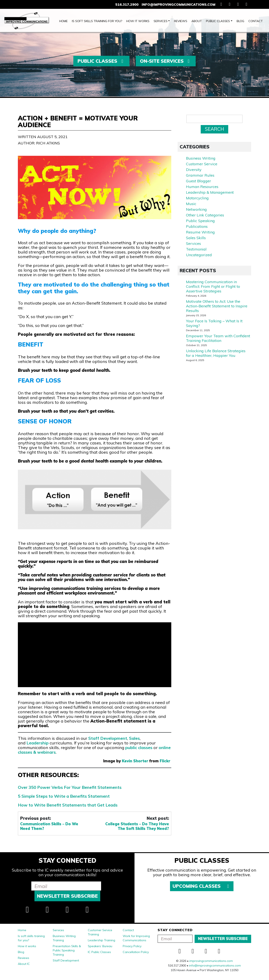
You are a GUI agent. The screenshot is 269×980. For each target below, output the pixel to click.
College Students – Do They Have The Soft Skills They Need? (137, 826)
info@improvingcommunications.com (179, 4)
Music (191, 204)
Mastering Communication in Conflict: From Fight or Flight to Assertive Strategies (213, 286)
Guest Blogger (198, 181)
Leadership (38, 743)
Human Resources (202, 187)
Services (161, 21)
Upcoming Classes (202, 886)
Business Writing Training (64, 938)
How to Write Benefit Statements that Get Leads (68, 805)
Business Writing (201, 158)
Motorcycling (197, 198)
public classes (139, 747)
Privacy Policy (132, 946)
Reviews (181, 21)
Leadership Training (102, 940)
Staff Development (108, 738)
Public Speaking (200, 221)
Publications (197, 226)
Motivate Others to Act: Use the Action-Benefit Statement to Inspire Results (217, 306)
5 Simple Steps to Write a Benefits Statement (64, 796)
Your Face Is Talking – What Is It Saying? (214, 323)
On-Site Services (166, 61)
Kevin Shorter (135, 761)
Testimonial (196, 249)
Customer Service (202, 164)
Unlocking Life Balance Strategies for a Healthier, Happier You (216, 353)
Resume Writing (200, 232)
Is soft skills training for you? (97, 21)
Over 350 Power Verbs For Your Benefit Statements (70, 787)
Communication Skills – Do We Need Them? (49, 826)
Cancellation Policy (136, 952)
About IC (24, 964)
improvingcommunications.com (211, 961)
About (197, 21)
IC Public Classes (99, 952)
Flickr (165, 761)
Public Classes (218, 21)
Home (63, 21)
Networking (196, 209)
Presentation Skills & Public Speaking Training (67, 950)
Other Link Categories (205, 215)
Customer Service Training (100, 932)
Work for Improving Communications (136, 938)
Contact (256, 21)
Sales (134, 738)
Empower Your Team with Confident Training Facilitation (218, 338)
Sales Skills (196, 238)
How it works (138, 21)
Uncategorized (199, 255)
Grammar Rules (200, 175)
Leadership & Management (210, 192)
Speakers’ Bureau (100, 946)
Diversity (194, 170)
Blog (240, 21)
